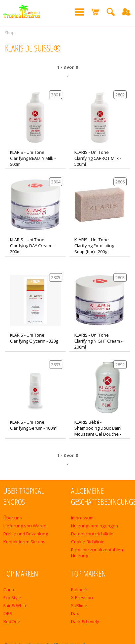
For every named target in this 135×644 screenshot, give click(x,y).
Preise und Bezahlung (26, 534)
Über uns (13, 518)
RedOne (12, 621)
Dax (75, 613)
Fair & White (15, 605)
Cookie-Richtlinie (88, 542)
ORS (8, 613)
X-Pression (82, 597)
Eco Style (12, 597)
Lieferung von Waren (25, 526)
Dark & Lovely (85, 621)
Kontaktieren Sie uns (24, 542)
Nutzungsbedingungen (95, 526)
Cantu (9, 590)
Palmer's (80, 590)
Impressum (82, 518)
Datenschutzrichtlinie (92, 534)
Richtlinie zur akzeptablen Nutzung (97, 553)
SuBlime (79, 605)
